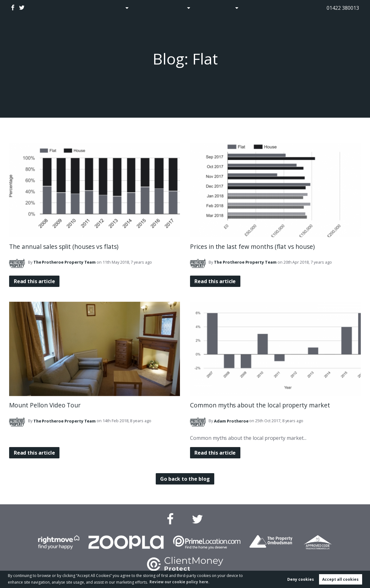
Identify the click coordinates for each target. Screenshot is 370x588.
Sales (116, 8)
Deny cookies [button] (301, 579)
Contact (260, 8)
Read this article (35, 281)
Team (65, 262)
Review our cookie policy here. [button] (180, 582)
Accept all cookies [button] (340, 579)
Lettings (177, 8)
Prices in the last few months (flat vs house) (252, 246)
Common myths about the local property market (260, 405)
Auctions (146, 8)
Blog (206, 8)
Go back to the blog (185, 479)
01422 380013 (343, 8)
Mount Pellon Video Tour (45, 405)
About (229, 8)
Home (92, 8)
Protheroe (231, 421)
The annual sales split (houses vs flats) (64, 246)
